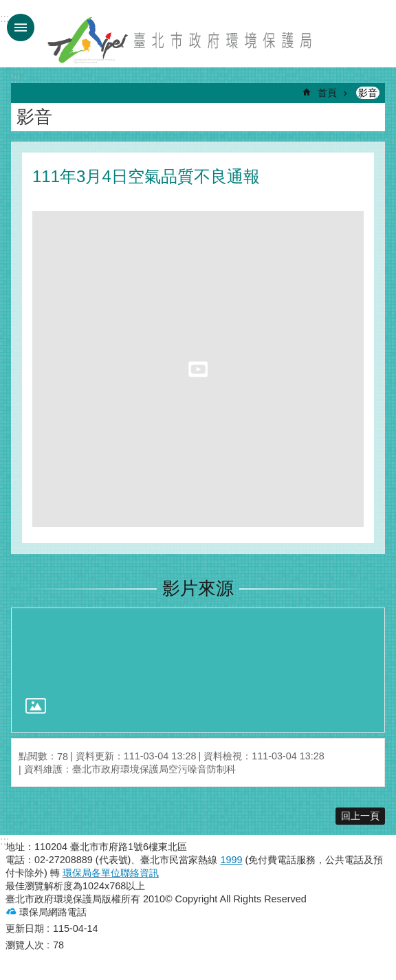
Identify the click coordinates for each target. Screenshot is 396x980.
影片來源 (198, 588)
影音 (368, 93)
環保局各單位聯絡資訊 (111, 873)
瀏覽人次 (25, 945)
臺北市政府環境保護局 (181, 40)
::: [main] (15, 79)
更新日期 (25, 928)
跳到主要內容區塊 (7, 7)
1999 (231, 860)
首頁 (327, 93)
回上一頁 (360, 816)
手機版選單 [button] (21, 27)
